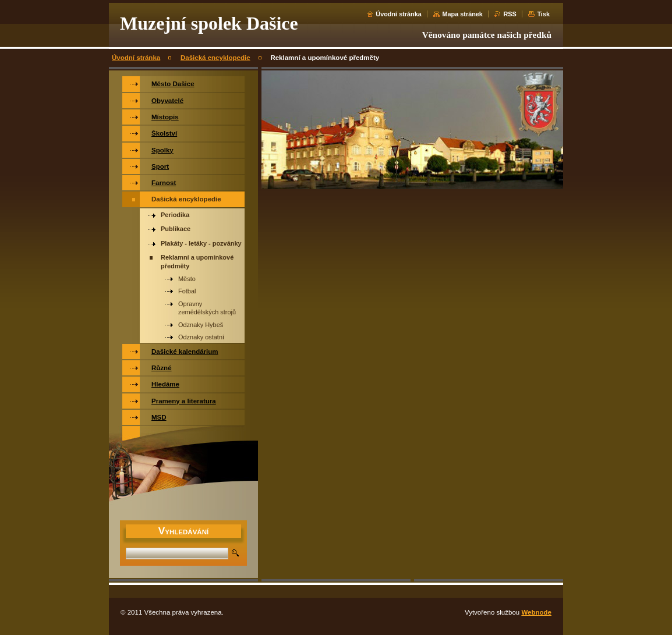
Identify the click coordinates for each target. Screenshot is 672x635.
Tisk (543, 14)
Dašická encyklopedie (215, 58)
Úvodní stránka (399, 14)
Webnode (536, 612)
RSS (510, 14)
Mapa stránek (462, 14)
